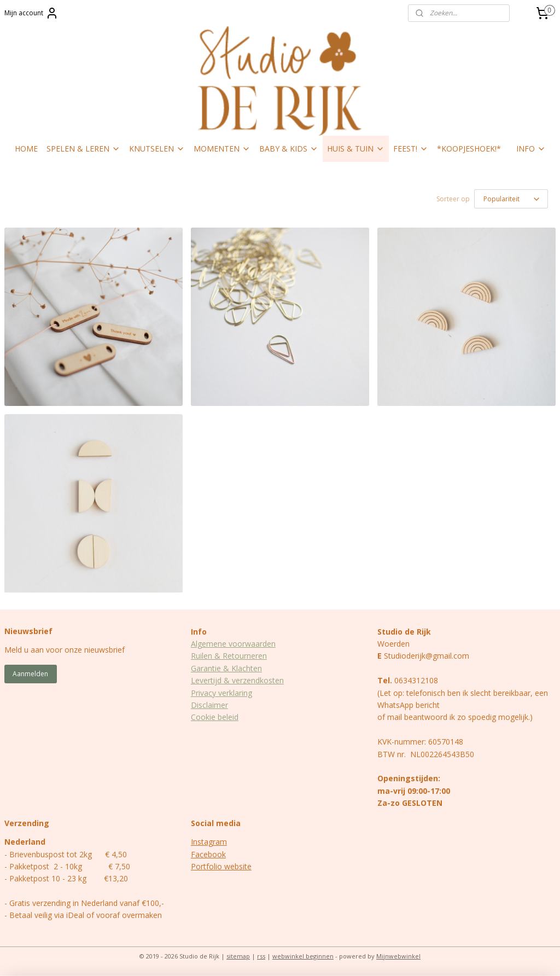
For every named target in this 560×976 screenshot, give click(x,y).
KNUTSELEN (157, 149)
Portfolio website (221, 866)
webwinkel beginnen (303, 956)
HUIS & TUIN (356, 149)
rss (261, 956)
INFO (531, 149)
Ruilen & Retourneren (229, 656)
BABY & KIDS (289, 149)
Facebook (208, 854)
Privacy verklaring (221, 693)
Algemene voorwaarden (233, 644)
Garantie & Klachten (226, 668)
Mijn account (31, 13)
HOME (26, 149)
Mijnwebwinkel (398, 956)
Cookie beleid (215, 717)
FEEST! (411, 149)
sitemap (238, 956)
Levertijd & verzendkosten (237, 680)
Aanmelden (30, 674)
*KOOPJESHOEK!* (469, 149)
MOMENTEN (222, 149)
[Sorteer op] (511, 199)
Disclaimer (209, 705)
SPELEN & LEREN (83, 149)
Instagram (209, 842)
